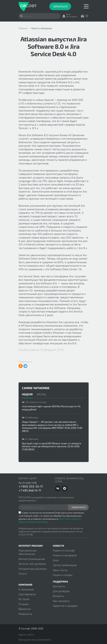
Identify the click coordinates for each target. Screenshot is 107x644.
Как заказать (61, 601)
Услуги (23, 573)
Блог (56, 560)
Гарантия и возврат (65, 606)
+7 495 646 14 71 (30, 490)
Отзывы (24, 604)
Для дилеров (61, 591)
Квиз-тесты (60, 570)
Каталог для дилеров (32, 564)
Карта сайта (26, 634)
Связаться (60, 6)
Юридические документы (35, 639)
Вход (68, 14)
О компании (26, 589)
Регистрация (72, 16)
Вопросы (58, 596)
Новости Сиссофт (64, 550)
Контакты (59, 586)
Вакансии (25, 609)
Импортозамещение (32, 559)
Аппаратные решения (33, 569)
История (24, 599)
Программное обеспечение (28, 552)
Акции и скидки (63, 575)
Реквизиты (25, 614)
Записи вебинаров (65, 565)
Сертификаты (27, 594)
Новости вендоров (65, 555)
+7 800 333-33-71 (31, 486)
